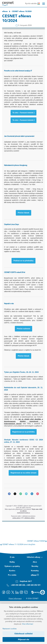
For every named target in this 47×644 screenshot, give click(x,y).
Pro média (12, 575)
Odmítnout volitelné (23, 634)
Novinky (35, 566)
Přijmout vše (24, 640)
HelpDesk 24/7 (24, 582)
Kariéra (12, 571)
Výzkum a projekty (12, 566)
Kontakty (35, 571)
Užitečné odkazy (35, 557)
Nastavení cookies (10, 629)
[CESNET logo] (8, 3)
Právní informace (15, 599)
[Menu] (44, 4)
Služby (12, 562)
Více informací (28, 624)
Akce (35, 562)
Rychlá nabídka (32, 4)
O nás (12, 557)
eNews (5, 12)
